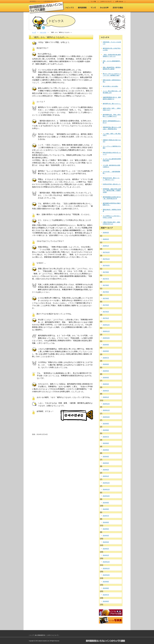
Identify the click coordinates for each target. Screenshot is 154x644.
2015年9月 (106, 424)
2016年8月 (106, 351)
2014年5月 (106, 529)
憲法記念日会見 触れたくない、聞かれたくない (111, 179)
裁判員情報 (82, 7)
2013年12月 (106, 562)
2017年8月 (106, 272)
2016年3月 (106, 384)
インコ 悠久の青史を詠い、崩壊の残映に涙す (112, 92)
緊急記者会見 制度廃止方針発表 (112, 210)
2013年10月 (106, 575)
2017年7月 (106, 279)
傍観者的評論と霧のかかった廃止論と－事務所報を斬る (112, 128)
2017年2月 (106, 312)
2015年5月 (106, 450)
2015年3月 (106, 463)
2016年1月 (106, 397)
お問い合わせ (119, 1)
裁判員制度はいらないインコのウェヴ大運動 (46, 8)
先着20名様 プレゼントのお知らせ (112, 43)
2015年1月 (106, 476)
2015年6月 (106, 443)
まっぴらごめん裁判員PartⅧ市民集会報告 (112, 160)
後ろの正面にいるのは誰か (110, 86)
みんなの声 (104, 7)
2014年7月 (106, 516)
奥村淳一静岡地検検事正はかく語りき (112, 122)
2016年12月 (106, 325)
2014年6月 (106, 522)
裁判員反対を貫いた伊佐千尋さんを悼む (112, 49)
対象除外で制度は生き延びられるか (112, 141)
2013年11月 (106, 568)
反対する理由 (118, 7)
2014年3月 (106, 542)
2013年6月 (106, 601)
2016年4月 (106, 377)
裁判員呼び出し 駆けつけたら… (112, 104)
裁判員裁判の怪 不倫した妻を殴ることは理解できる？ (112, 115)
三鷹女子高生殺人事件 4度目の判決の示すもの (111, 223)
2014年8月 (106, 509)
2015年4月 (106, 456)
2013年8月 (106, 588)
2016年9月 (106, 345)
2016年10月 (106, 338)
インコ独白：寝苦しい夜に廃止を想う (112, 134)
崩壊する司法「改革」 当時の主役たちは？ (112, 109)
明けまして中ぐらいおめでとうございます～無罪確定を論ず (112, 75)
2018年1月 (106, 246)
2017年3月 (106, 305)
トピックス (70, 7)
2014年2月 (106, 549)
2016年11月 (106, 331)
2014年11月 (106, 489)
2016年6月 (106, 364)
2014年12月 (106, 483)
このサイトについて (106, 1)
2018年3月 (106, 233)
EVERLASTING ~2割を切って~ (112, 184)
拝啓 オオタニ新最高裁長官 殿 (112, 62)
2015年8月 (106, 430)
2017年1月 (106, 318)
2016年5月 (106, 371)
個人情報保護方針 (40, 635)
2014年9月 (106, 503)
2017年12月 (106, 252)
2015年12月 (106, 404)
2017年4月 (106, 298)
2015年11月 (106, 410)
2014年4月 (106, 535)
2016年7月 (106, 358)
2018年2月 (106, 239)
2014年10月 (106, 496)
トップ (34, 32)
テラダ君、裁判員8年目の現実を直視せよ (111, 166)
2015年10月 (106, 417)
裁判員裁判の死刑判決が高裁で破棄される (112, 204)
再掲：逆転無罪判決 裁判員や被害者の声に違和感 (112, 68)
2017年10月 (106, 265)
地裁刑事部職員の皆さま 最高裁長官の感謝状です (112, 98)
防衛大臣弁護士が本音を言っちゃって (112, 153)
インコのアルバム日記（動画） (111, 613)
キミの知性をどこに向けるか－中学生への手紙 (112, 217)
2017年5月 (106, 292)
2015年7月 (106, 437)
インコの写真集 (111, 620)
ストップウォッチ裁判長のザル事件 (112, 147)
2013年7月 (106, 595)
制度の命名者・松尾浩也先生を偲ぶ (112, 81)
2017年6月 (106, 285)
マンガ (93, 7)
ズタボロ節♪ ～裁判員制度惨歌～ (111, 172)
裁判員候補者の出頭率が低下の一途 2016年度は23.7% (112, 198)
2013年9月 (106, 582)
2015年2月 (106, 470)
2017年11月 (106, 259)
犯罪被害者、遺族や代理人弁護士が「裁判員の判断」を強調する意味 (112, 191)
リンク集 (93, 1)
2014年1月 (106, 555)
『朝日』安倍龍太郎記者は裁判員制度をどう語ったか (112, 55)
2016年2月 (106, 391)
